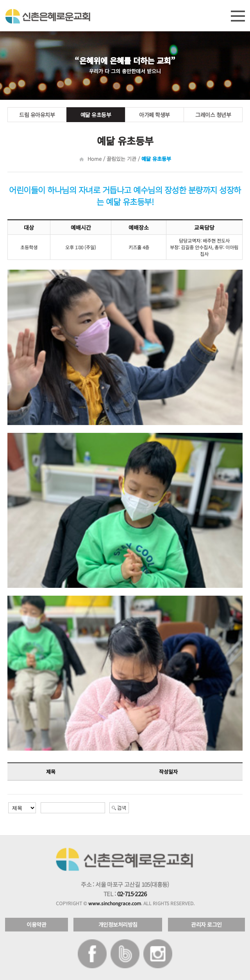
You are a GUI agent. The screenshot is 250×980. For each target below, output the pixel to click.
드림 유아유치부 (37, 115)
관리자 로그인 (206, 924)
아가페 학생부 (154, 115)
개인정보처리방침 (118, 924)
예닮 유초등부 (96, 115)
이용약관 (36, 924)
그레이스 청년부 (213, 115)
